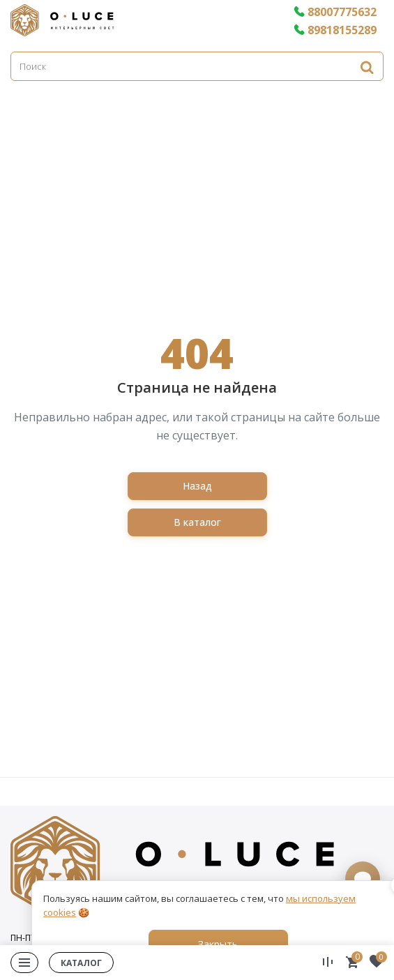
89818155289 (335, 30)
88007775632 (335, 12)
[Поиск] (197, 66)
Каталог (81, 963)
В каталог (197, 522)
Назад (197, 486)
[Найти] (367, 67)
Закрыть (218, 944)
